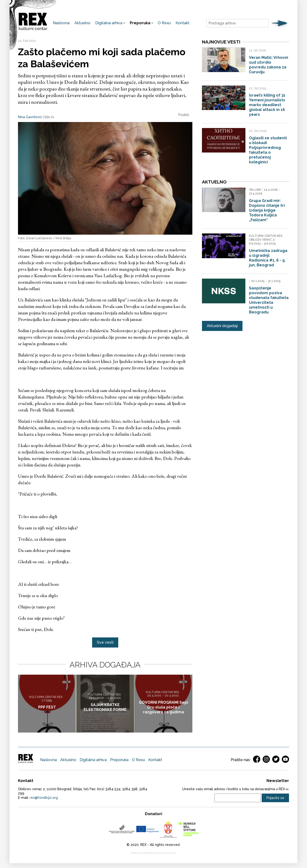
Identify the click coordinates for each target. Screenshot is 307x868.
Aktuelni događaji (222, 325)
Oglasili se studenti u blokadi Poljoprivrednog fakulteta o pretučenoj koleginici (268, 150)
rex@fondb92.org (44, 798)
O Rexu (164, 23)
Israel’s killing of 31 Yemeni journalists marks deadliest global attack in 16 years (267, 105)
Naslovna (61, 23)
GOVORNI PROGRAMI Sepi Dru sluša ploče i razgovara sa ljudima (163, 707)
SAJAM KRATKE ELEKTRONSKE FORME (105, 707)
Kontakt (183, 23)
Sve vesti (105, 642)
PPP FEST (47, 707)
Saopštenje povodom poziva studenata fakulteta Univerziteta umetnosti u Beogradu (269, 299)
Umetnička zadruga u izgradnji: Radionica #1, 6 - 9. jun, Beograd (268, 257)
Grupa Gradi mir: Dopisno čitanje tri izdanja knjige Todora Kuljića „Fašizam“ (267, 210)
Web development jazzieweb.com (154, 853)
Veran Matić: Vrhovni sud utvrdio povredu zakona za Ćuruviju (269, 65)
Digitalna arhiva (108, 23)
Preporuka (139, 23)
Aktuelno (82, 23)
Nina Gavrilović (30, 117)
